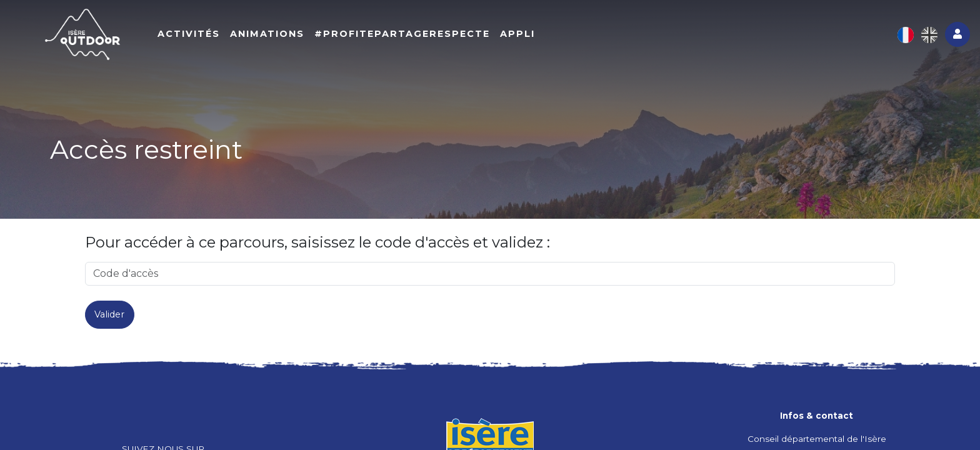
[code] (490, 274)
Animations (281, 36)
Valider (109, 314)
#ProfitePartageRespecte (416, 36)
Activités (202, 36)
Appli (531, 36)
